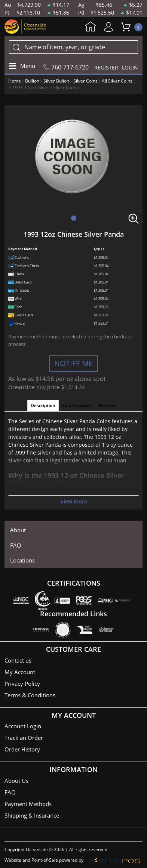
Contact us (18, 660)
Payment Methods (28, 804)
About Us (16, 781)
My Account (110, 27)
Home (91, 27)
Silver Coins (85, 81)
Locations (22, 560)
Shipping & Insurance (32, 815)
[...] (73, 47)
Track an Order (24, 738)
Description (43, 405)
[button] (74, 218)
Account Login (23, 726)
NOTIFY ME (73, 363)
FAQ (16, 545)
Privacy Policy (22, 683)
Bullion (32, 81)
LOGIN (130, 67)
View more (74, 501)
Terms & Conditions (30, 695)
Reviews (108, 405)
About (18, 530)
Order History (22, 749)
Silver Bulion (56, 81)
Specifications (77, 405)
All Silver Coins (117, 81)
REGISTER (106, 67)
